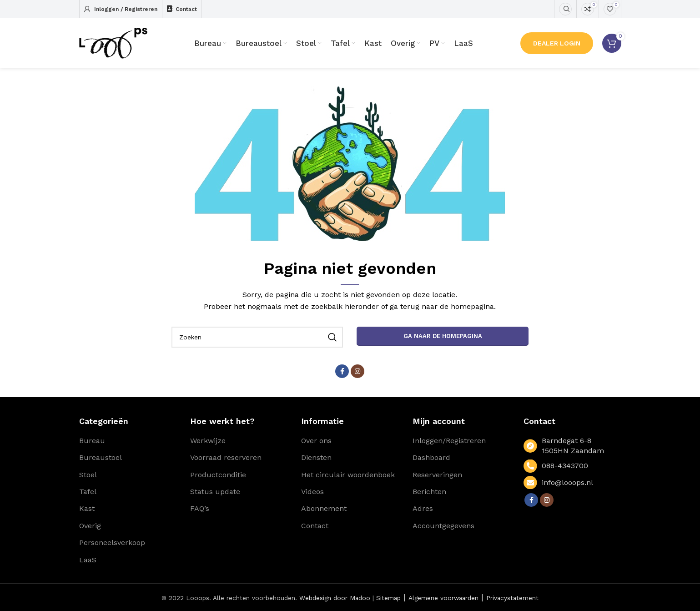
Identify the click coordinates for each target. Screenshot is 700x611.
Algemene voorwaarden (443, 598)
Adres (423, 508)
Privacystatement (512, 598)
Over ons (316, 441)
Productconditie (218, 475)
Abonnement (324, 508)
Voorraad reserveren (226, 457)
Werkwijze (208, 441)
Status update (215, 492)
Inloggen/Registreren (449, 441)
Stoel (88, 475)
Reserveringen (437, 475)
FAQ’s (200, 508)
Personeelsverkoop (112, 543)
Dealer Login (557, 43)
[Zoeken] (565, 9)
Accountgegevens (443, 526)
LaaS (88, 560)
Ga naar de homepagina (443, 336)
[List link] (572, 466)
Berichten (429, 492)
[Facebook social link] (342, 371)
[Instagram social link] (358, 371)
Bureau (92, 441)
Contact (315, 526)
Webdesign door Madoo (335, 598)
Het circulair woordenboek (348, 475)
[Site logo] (113, 42)
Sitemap (388, 598)
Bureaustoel (101, 457)
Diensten (316, 457)
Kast (87, 508)
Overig (90, 526)
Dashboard (431, 457)
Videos (312, 492)
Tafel (88, 492)
